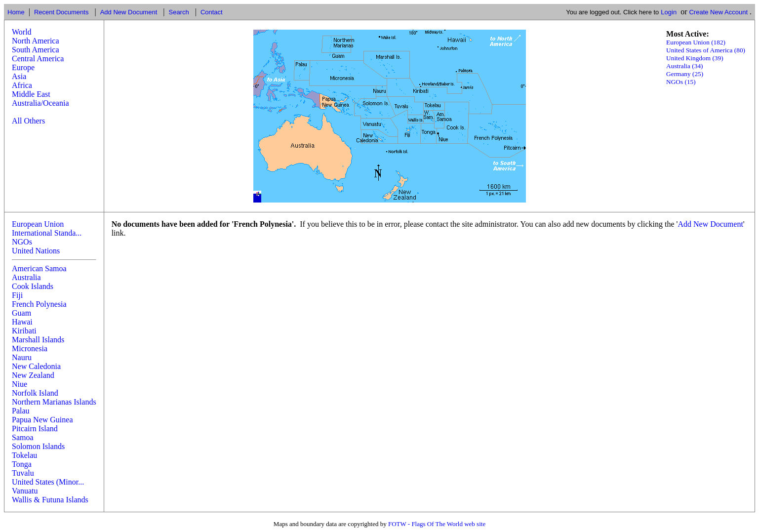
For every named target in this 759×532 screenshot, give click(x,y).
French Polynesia (39, 304)
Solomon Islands (38, 446)
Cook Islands (33, 286)
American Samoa (39, 268)
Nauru (22, 357)
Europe (23, 67)
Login (669, 12)
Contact (212, 12)
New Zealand (33, 375)
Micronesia (30, 348)
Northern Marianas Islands (54, 402)
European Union (38, 224)
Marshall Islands (38, 340)
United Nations (36, 251)
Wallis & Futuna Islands (50, 500)
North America (36, 41)
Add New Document (129, 12)
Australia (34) (684, 66)
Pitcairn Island (35, 429)
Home (16, 12)
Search (179, 12)
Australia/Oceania (40, 103)
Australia (26, 277)
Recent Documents (61, 12)
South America (36, 50)
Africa (22, 85)
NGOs (22, 242)
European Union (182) (696, 42)
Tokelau (24, 455)
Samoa (23, 437)
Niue (20, 384)
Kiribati (24, 331)
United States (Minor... (48, 482)
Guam (21, 313)
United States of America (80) (706, 50)
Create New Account (718, 12)
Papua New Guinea (42, 420)
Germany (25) (685, 74)
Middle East (31, 94)
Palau (21, 411)
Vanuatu (25, 491)
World (22, 32)
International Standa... (47, 233)
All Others (28, 121)
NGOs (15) (681, 82)
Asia (19, 76)
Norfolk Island (35, 393)
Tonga (22, 464)
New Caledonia (36, 366)
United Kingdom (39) (695, 58)
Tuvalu (23, 473)
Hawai (22, 322)
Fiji (17, 295)
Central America (38, 59)
